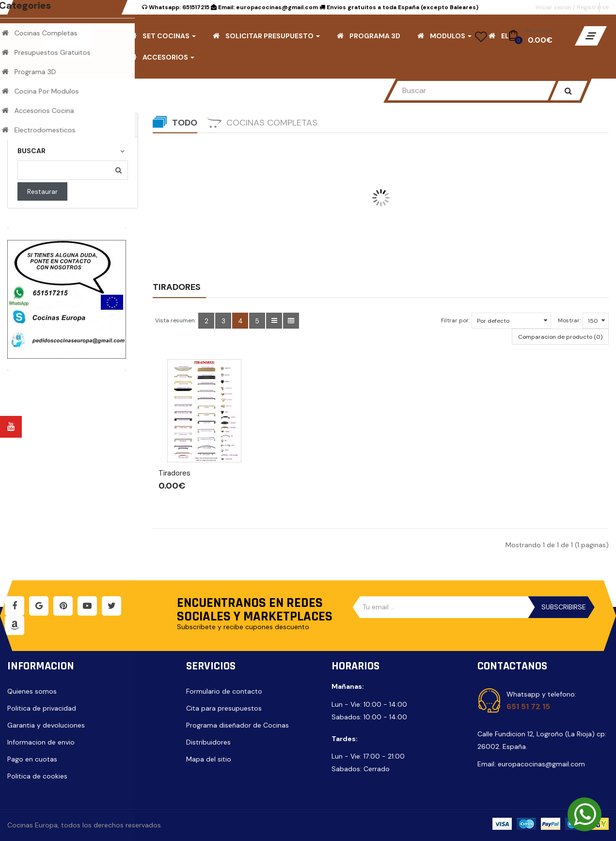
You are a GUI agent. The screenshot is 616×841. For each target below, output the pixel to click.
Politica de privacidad (42, 708)
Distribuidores (208, 742)
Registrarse (593, 7)
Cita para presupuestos (224, 708)
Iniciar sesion (554, 7)
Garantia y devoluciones (46, 725)
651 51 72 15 (528, 706)
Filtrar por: (455, 320)
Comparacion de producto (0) (560, 337)
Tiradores (99, 96)
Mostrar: (569, 320)
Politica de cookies (37, 776)
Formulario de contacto (224, 691)
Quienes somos (32, 691)
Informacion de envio (41, 742)
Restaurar (42, 191)
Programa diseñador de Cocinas (237, 725)
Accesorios (53, 96)
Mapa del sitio (209, 759)
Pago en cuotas (32, 759)
